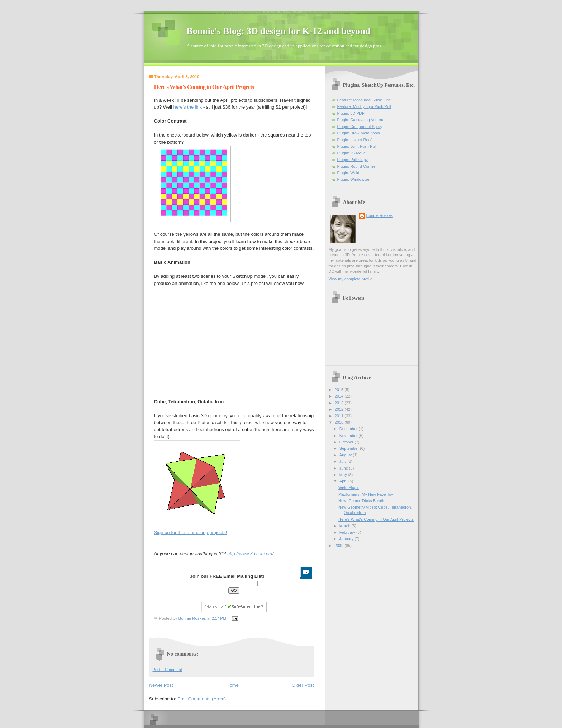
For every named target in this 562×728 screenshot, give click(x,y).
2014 (340, 396)
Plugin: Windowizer (354, 179)
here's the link (187, 107)
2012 (340, 409)
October (347, 442)
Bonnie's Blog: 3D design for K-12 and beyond (279, 31)
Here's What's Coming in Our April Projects (376, 519)
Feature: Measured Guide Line (364, 100)
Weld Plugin (349, 487)
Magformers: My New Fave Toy (366, 494)
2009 (340, 546)
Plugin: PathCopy (353, 160)
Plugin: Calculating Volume (361, 120)
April (344, 481)
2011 (340, 416)
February (348, 532)
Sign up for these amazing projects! (191, 532)
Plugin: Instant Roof (354, 140)
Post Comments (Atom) (202, 699)
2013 (340, 403)
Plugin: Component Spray (360, 127)
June (344, 468)
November (349, 436)
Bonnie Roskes (380, 215)
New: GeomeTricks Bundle (362, 501)
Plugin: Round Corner (356, 166)
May (344, 475)
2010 (340, 422)
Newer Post (161, 685)
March (346, 526)
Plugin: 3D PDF (351, 113)
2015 (340, 390)
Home (232, 685)
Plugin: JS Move (352, 153)
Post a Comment (167, 670)
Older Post (303, 685)
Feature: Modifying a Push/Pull (364, 106)
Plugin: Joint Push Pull (357, 146)
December (349, 429)
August (346, 455)
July (344, 461)
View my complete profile (351, 279)
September (350, 448)
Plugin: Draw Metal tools (359, 133)
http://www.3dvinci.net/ (250, 554)
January (347, 539)
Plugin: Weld (348, 173)
